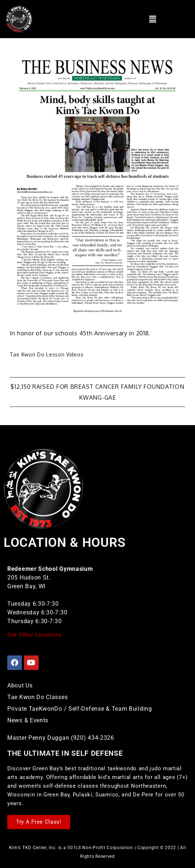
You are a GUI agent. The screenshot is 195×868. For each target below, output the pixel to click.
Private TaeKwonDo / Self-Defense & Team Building (80, 709)
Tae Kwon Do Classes (37, 697)
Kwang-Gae (97, 397)
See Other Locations (34, 635)
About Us (20, 685)
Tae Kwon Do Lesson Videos (47, 354)
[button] (153, 19)
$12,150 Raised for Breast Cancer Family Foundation (97, 387)
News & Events (28, 720)
